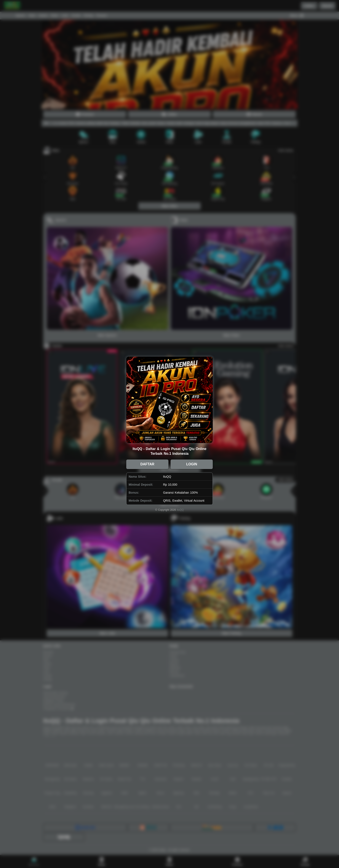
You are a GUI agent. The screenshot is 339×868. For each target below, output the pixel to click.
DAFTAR (147, 464)
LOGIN (192, 464)
